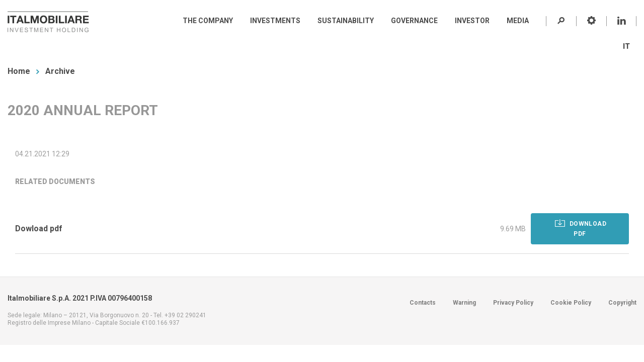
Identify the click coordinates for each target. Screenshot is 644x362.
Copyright (622, 303)
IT (626, 46)
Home (19, 71)
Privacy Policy (513, 303)
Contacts (423, 303)
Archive (60, 71)
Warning (464, 303)
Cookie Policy (571, 303)
